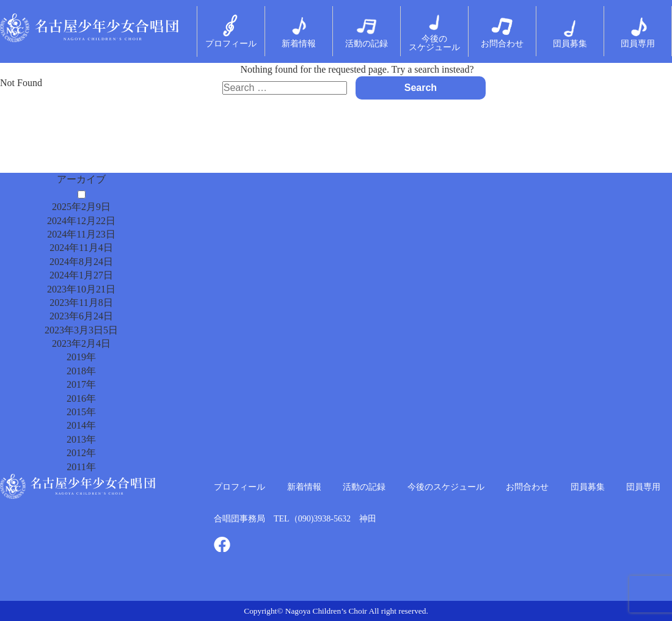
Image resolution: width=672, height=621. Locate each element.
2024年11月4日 (81, 248)
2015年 (81, 412)
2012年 (81, 453)
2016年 (81, 398)
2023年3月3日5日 (81, 330)
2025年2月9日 (81, 207)
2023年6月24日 (81, 316)
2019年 (81, 357)
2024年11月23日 (81, 234)
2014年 (81, 425)
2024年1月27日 (81, 275)
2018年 (81, 371)
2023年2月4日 (81, 343)
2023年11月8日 (81, 303)
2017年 (81, 384)
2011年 (81, 467)
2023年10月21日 (81, 289)
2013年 (81, 439)
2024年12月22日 (81, 221)
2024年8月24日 (81, 262)
